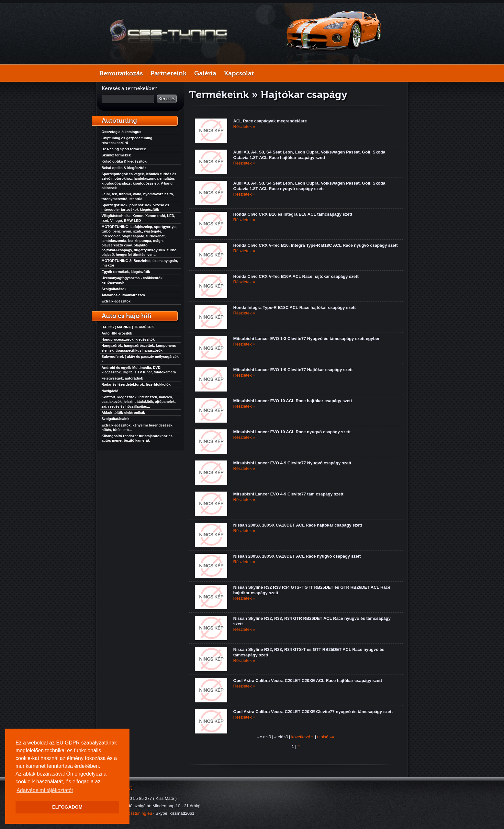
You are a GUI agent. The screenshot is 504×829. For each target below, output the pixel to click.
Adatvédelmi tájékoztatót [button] (45, 790)
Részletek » (244, 126)
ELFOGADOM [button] (67, 807)
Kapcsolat (239, 73)
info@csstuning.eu (135, 813)
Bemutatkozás (121, 73)
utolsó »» (326, 737)
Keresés (167, 99)
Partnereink (168, 73)
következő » (302, 737)
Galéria (205, 73)
